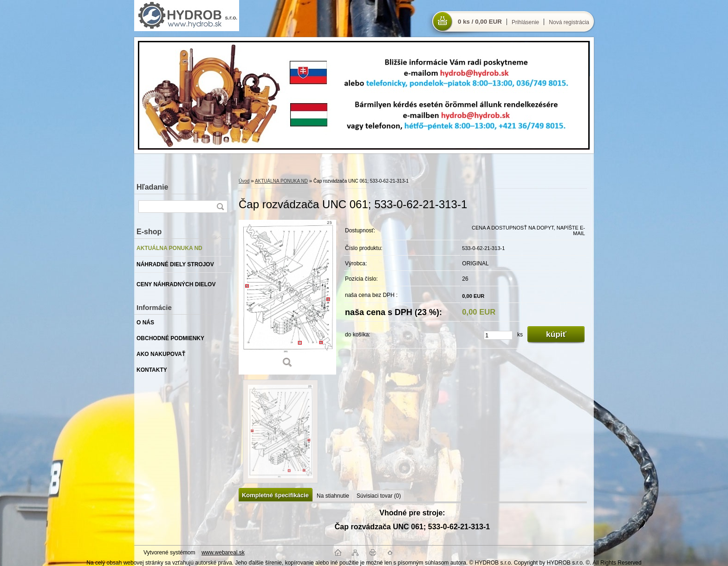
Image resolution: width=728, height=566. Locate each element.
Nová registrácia (569, 22)
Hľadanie (152, 187)
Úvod (244, 181)
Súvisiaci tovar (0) (379, 496)
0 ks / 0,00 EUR (480, 22)
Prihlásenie (525, 22)
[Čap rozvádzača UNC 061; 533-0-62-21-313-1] (287, 297)
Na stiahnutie (333, 496)
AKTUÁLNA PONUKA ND (281, 181)
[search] (220, 207)
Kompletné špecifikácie (275, 495)
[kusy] (498, 335)
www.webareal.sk (223, 553)
